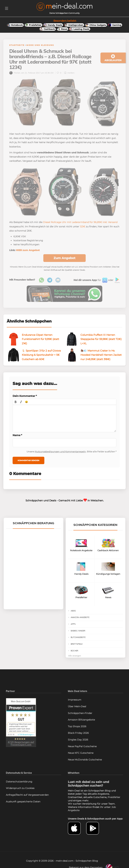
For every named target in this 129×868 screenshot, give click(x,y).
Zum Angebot (64, 259)
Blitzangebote (78, 638)
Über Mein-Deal (77, 707)
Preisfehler (114, 798)
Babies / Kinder (78, 631)
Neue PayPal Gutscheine (82, 747)
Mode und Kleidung (40, 45)
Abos (73, 611)
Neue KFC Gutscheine (81, 754)
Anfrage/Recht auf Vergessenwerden (27, 796)
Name (17, 436)
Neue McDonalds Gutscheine (85, 760)
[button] (16, 403)
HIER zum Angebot (28, 251)
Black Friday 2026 (78, 734)
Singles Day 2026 (78, 740)
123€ (82, 227)
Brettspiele (77, 645)
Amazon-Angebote (80, 618)
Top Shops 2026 (77, 727)
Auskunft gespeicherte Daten (23, 802)
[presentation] (16, 403)
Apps (73, 625)
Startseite (17, 45)
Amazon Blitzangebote (81, 720)
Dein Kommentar (25, 397)
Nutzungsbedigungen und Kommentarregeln (60, 452)
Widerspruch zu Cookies (20, 789)
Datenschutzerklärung (19, 782)
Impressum (75, 700)
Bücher (74, 651)
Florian (15, 73)
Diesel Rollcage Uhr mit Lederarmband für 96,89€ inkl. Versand (80, 223)
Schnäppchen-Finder (80, 714)
